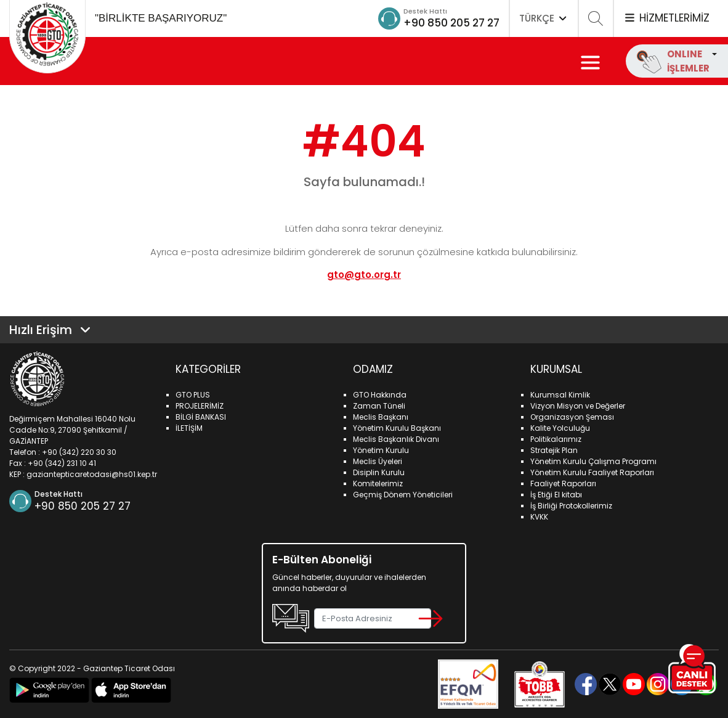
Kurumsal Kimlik (560, 395)
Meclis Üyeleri (378, 461)
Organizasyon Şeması (572, 417)
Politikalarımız (556, 439)
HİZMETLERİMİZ (666, 18)
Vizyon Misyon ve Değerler (578, 406)
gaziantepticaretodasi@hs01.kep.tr (92, 474)
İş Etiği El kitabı (556, 495)
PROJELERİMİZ (200, 406)
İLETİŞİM (189, 428)
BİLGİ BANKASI (201, 417)
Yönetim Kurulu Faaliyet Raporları (592, 472)
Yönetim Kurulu (381, 450)
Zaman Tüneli (379, 406)
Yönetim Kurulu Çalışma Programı (593, 461)
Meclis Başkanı (381, 417)
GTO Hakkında (380, 395)
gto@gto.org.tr (364, 275)
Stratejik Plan (554, 450)
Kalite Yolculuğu (560, 428)
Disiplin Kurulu (379, 472)
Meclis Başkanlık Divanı (396, 439)
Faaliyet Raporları (563, 483)
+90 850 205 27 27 (448, 22)
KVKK (539, 517)
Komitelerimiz (378, 483)
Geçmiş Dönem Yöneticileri (403, 495)
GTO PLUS (193, 395)
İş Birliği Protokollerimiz (571, 506)
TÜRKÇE (544, 18)
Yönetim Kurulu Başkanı (397, 428)
